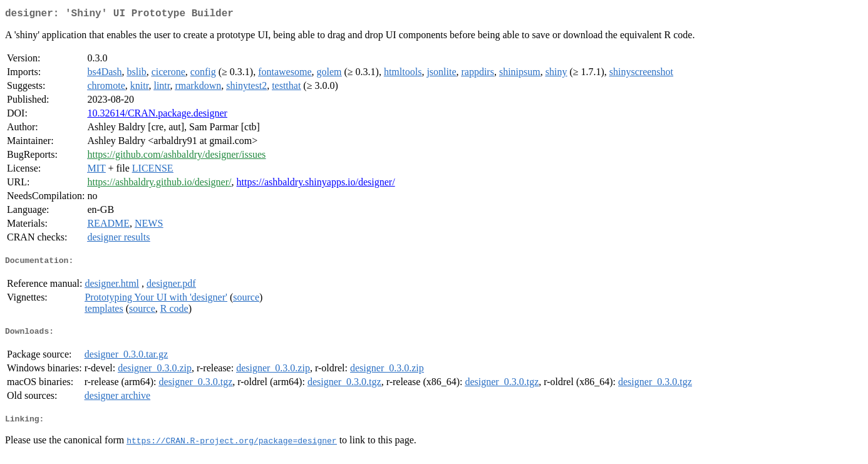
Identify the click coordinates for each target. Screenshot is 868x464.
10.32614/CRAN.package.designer (157, 116)
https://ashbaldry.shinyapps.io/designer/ (315, 184)
